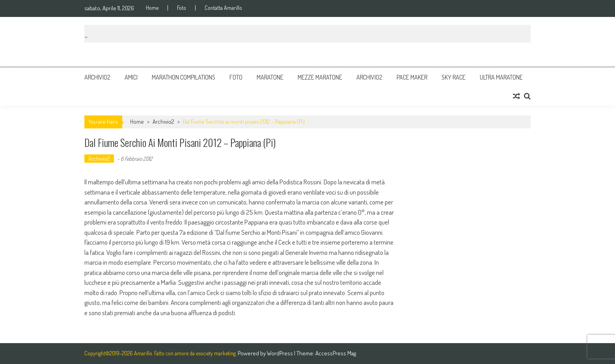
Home (152, 8)
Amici (131, 77)
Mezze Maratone (320, 77)
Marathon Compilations (184, 77)
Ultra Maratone (501, 77)
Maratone (270, 77)
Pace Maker (412, 77)
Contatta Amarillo (223, 8)
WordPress (280, 353)
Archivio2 (97, 77)
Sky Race (454, 77)
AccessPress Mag (336, 353)
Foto (182, 8)
